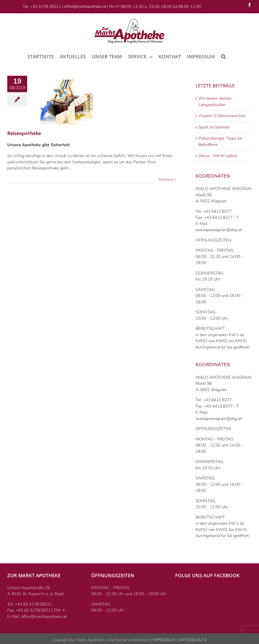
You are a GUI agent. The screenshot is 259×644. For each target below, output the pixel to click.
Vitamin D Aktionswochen (222, 116)
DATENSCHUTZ (192, 640)
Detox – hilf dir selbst (218, 156)
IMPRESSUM (164, 640)
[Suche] (223, 56)
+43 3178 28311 (46, 7)
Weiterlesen (166, 180)
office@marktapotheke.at (85, 7)
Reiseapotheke (24, 133)
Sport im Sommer (214, 127)
